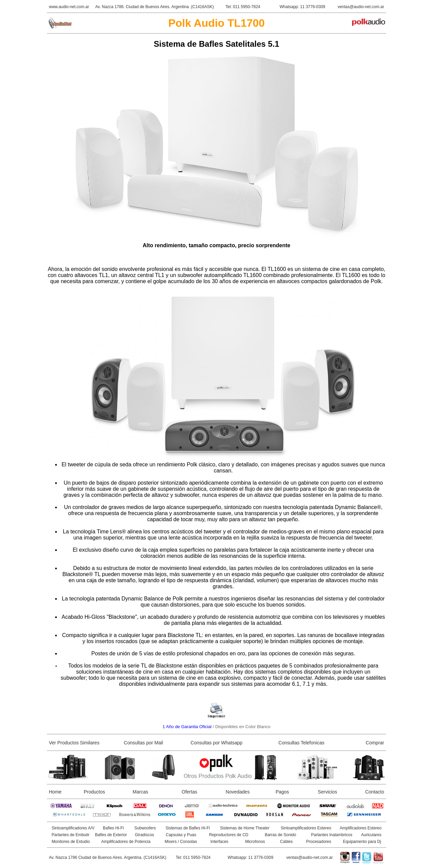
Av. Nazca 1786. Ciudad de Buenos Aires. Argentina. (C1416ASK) (155, 7)
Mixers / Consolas (181, 842)
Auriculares (371, 835)
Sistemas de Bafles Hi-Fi (188, 828)
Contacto (374, 792)
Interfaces (219, 842)
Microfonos (255, 842)
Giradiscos (145, 835)
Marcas (140, 792)
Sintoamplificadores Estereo (306, 828)
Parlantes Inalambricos (332, 835)
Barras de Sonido (281, 835)
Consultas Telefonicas (301, 743)
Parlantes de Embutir (70, 835)
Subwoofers (145, 828)
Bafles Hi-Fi (113, 828)
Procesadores (319, 842)
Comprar (375, 743)
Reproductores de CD (229, 835)
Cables (286, 842)
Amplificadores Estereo (360, 828)
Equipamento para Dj (362, 842)
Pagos (282, 792)
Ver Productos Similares (74, 743)
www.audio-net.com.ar (69, 7)
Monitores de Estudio (71, 842)
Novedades (238, 792)
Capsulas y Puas (181, 835)
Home (55, 792)
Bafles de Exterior (111, 835)
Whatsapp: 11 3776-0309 (303, 7)
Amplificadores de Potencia (126, 842)
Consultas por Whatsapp (216, 743)
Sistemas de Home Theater (245, 828)
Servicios (328, 792)
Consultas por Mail (143, 743)
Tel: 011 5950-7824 (243, 7)
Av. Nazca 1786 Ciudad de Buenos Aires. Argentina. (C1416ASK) (108, 858)
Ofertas (189, 792)
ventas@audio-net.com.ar (361, 7)
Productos (94, 792)
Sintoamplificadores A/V (73, 828)
